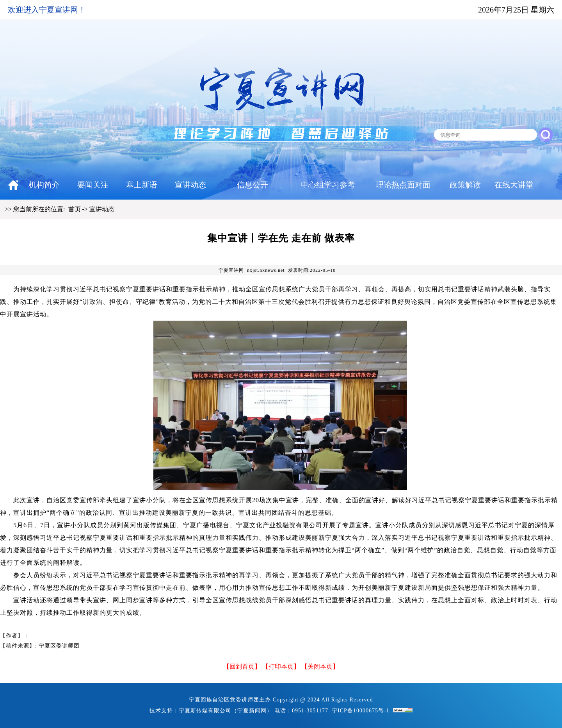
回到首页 (242, 666)
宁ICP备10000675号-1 (360, 711)
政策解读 (465, 185)
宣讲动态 (190, 185)
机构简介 (44, 185)
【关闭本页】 (320, 666)
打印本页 (281, 666)
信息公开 (253, 185)
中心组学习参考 (328, 185)
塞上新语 (142, 185)
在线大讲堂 (514, 185)
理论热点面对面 (403, 185)
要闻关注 (93, 185)
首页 (75, 209)
